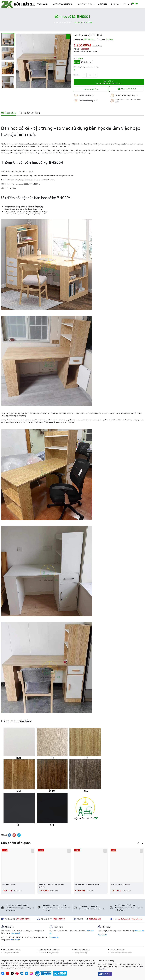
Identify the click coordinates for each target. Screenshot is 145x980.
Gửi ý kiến (105, 974)
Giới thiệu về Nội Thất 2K (12, 950)
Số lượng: (77, 75)
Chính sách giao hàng (117, 950)
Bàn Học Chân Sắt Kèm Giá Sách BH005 (51, 886)
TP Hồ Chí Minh (87, 62)
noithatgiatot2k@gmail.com (130, 919)
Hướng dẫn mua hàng (82, 950)
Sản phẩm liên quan (16, 843)
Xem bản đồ (15, 933)
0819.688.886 (59, 919)
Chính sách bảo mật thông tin (49, 950)
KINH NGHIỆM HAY (119, 4)
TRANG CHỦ (43, 4)
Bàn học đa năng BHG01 (121, 884)
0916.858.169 (23, 919)
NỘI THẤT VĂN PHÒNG (62, 4)
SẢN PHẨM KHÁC (85, 4)
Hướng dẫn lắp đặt (81, 953)
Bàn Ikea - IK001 (9, 884)
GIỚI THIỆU (103, 4)
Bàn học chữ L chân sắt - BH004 (88, 884)
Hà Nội (77, 62)
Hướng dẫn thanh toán (11, 953)
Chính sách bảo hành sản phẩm (121, 953)
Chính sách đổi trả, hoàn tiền (49, 953)
